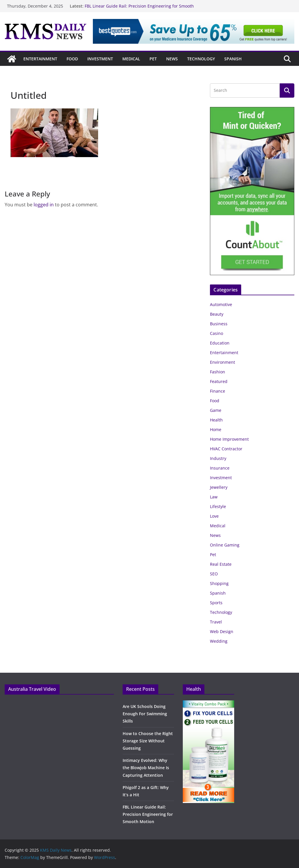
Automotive (221, 304)
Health (216, 420)
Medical (131, 59)
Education (220, 343)
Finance (218, 391)
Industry (218, 458)
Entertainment (40, 59)
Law (214, 497)
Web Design (222, 631)
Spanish (233, 59)
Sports (216, 603)
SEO (214, 574)
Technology (201, 59)
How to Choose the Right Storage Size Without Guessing (148, 741)
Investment (100, 59)
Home (216, 429)
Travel (216, 622)
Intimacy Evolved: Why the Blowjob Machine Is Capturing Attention (146, 768)
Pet (153, 59)
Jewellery (219, 487)
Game (216, 410)
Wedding (219, 641)
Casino (217, 333)
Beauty (217, 314)
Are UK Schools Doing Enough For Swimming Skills (145, 714)
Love (214, 516)
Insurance (220, 468)
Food (72, 59)
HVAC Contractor (226, 449)
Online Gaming (225, 545)
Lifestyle (218, 506)
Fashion (218, 372)
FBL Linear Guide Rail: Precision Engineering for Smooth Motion (148, 814)
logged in (44, 205)
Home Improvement (229, 439)
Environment (222, 362)
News (172, 59)
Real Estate (221, 564)
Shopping (219, 583)
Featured (219, 381)
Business (219, 324)
